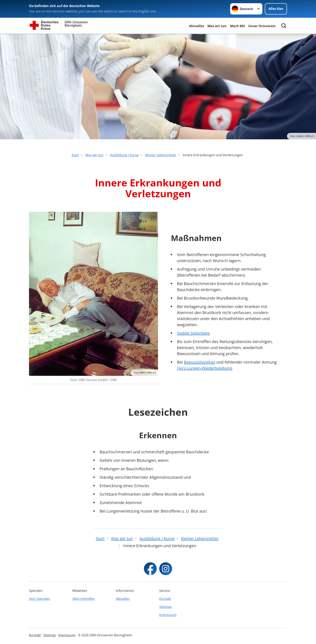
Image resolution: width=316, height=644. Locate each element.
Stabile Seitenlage (193, 333)
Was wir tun (217, 26)
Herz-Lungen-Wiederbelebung (205, 368)
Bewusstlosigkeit (200, 362)
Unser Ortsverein (262, 26)
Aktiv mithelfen (84, 599)
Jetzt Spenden (39, 599)
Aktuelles (197, 26)
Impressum (168, 615)
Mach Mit (238, 26)
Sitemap (165, 607)
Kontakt (165, 599)
